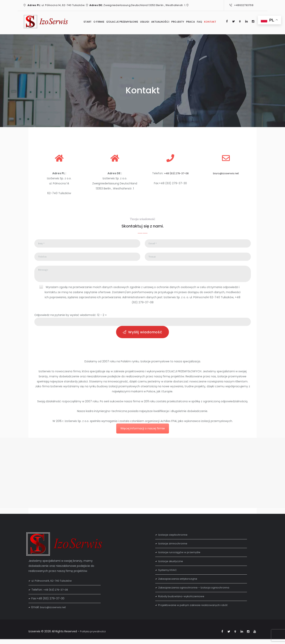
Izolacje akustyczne (171, 565)
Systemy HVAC (168, 574)
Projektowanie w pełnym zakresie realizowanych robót (195, 609)
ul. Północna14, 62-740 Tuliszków (54, 585)
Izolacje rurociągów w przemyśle (180, 557)
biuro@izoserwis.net (226, 173)
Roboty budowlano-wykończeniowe (182, 601)
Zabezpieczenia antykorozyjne (179, 583)
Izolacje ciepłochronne (174, 539)
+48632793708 (244, 5)
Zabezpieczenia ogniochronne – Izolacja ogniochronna (195, 592)
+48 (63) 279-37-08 (176, 173)
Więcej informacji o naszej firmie (143, 433)
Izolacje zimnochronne (174, 548)
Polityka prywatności (94, 636)
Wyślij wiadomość (145, 336)
